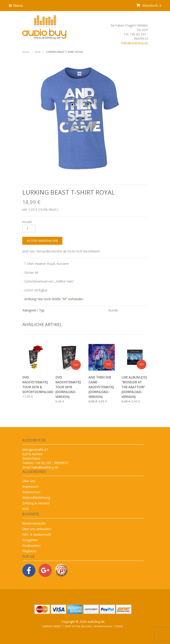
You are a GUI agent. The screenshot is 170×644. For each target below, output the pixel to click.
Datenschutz (31, 492)
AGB (25, 509)
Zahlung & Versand (36, 503)
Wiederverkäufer (34, 523)
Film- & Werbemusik (37, 534)
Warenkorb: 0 (149, 5)
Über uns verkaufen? (37, 529)
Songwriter (30, 540)
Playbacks (29, 551)
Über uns (29, 481)
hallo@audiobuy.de (135, 43)
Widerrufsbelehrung (36, 498)
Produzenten (31, 546)
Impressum (30, 486)
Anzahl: (27, 222)
